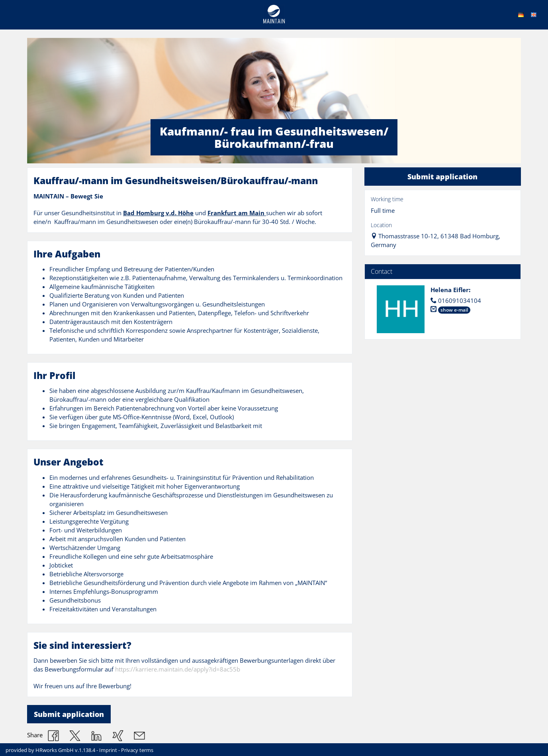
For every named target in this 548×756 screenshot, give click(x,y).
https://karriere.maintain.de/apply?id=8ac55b (178, 669)
